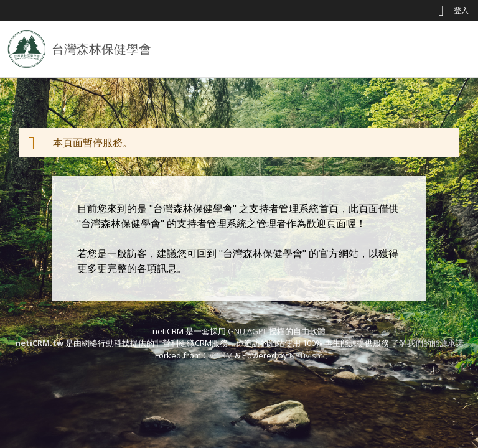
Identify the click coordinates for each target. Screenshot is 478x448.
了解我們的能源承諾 (427, 343)
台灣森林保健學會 (101, 49)
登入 (461, 10)
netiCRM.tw (39, 343)
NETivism (306, 355)
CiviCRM (218, 355)
